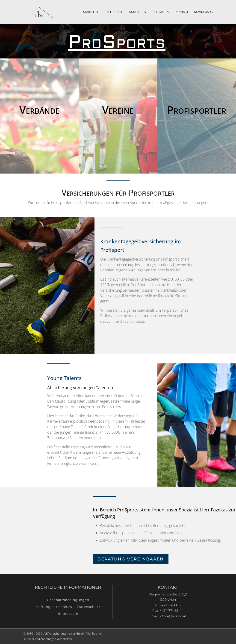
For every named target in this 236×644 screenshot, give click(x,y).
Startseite (91, 12)
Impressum (68, 614)
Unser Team (113, 12)
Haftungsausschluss (54, 607)
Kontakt (182, 12)
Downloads (203, 12)
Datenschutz (89, 607)
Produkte (135, 12)
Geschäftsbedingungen (68, 600)
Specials (159, 12)
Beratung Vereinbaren (131, 559)
